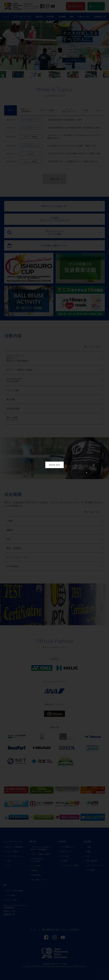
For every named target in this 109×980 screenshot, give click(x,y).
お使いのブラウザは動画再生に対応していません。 (55, 487)
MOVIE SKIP (55, 465)
